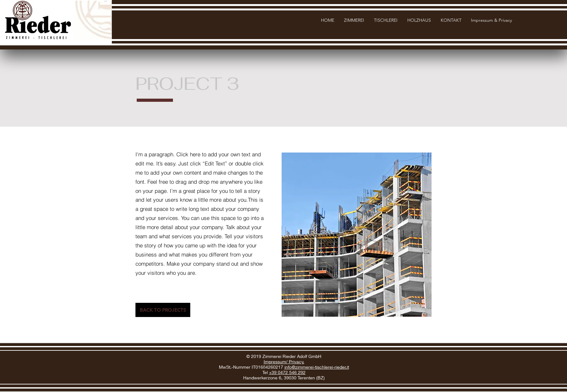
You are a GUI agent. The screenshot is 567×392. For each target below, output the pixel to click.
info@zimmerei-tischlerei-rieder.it (317, 367)
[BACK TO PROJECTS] (163, 310)
